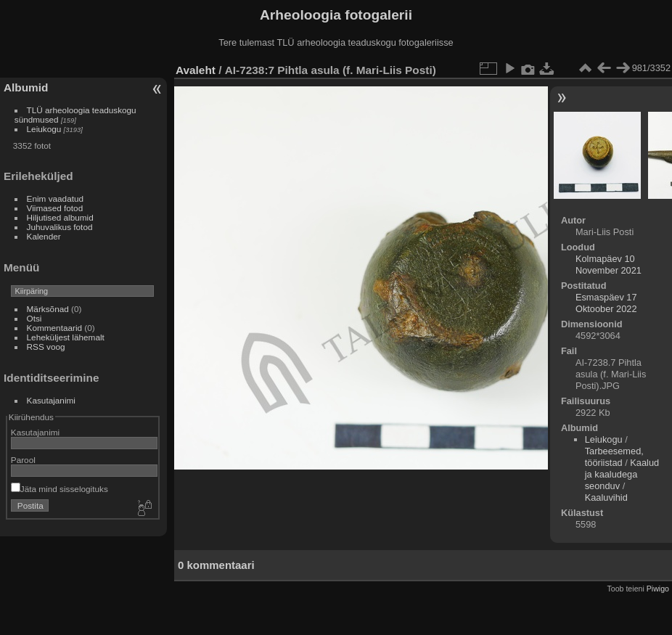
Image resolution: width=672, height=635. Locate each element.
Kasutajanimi (51, 400)
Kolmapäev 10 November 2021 (609, 265)
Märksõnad (48, 309)
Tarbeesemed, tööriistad (614, 457)
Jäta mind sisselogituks (60, 489)
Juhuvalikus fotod (60, 227)
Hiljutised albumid (60, 217)
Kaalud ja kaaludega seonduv (622, 474)
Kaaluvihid (606, 497)
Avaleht (196, 70)
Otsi (34, 318)
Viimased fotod (55, 208)
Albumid (26, 87)
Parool (23, 460)
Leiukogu (44, 129)
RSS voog (46, 347)
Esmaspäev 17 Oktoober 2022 (606, 303)
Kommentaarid (55, 328)
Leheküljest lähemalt (66, 337)
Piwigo (658, 589)
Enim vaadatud (56, 198)
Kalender (44, 236)
